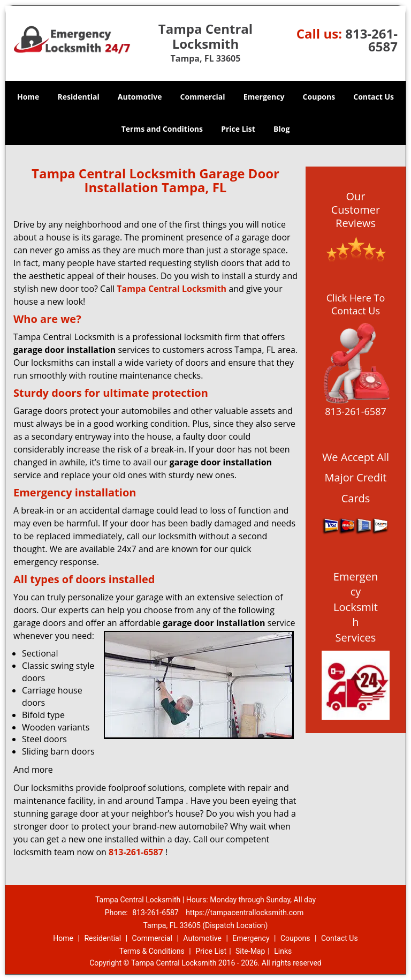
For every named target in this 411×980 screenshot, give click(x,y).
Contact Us (374, 97)
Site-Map (250, 951)
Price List (238, 129)
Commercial (203, 97)
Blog (281, 129)
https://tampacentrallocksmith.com (245, 913)
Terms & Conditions (152, 951)
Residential (79, 97)
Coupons (319, 97)
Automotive (140, 97)
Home (28, 97)
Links (283, 951)
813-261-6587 (371, 40)
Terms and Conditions (162, 129)
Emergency (264, 97)
